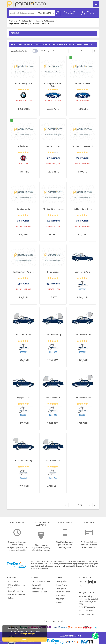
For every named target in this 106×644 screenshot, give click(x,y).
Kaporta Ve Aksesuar (45, 21)
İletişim (11, 598)
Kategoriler (27, 21)
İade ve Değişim (39, 589)
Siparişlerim (61, 589)
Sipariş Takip (61, 582)
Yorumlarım (61, 596)
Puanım (59, 603)
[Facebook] (81, 582)
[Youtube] (95, 582)
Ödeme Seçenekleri (16, 591)
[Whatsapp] (81, 586)
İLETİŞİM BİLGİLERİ (87, 593)
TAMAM (25, 640)
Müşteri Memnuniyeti (17, 595)
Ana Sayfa (13, 21)
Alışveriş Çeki (61, 599)
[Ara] (22, 13)
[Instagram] (86, 582)
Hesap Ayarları (62, 585)
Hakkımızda (13, 582)
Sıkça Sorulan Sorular (41, 582)
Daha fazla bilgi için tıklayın (25, 634)
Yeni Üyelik (37, 585)
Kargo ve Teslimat (40, 592)
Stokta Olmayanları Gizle (48, 51)
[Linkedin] (91, 582)
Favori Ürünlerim (63, 592)
